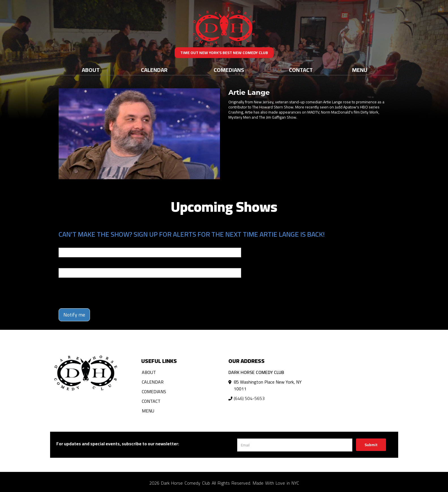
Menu (360, 70)
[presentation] (102, 293)
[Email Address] (295, 445)
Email (64, 244)
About (91, 70)
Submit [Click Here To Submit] (371, 445)
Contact (301, 70)
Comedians (229, 70)
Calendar (154, 70)
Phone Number (72, 264)
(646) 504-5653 (249, 398)
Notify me (74, 315)
